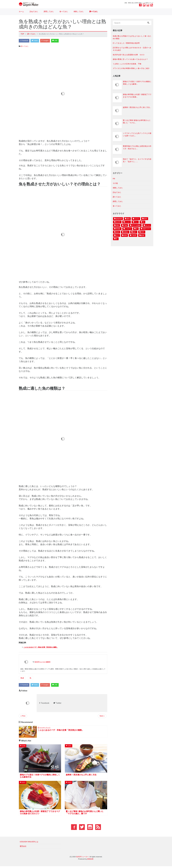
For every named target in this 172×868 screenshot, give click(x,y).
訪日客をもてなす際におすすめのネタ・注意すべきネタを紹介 (132, 49)
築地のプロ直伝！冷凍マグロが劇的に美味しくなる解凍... (137, 83)
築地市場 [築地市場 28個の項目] (119, 219)
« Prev (23, 717)
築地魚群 (90, 861)
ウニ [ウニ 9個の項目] (136, 222)
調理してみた (49, 11)
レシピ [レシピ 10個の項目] (127, 222)
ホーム (21, 11)
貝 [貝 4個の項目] (137, 229)
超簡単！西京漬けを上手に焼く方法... (137, 107)
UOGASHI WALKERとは (29, 843)
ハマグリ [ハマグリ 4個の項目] (128, 229)
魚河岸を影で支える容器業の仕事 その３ (129, 55)
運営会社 (23, 848)
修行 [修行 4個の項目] (135, 232)
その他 (115, 183)
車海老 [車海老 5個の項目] (118, 229)
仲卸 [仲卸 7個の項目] (117, 225)
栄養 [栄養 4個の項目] (125, 235)
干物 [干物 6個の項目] (125, 225)
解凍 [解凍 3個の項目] (143, 235)
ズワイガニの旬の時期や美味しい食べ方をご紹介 (131, 68)
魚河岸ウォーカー (82, 858)
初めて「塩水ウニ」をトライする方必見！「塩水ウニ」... (137, 160)
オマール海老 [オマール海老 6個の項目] (136, 225)
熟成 (22, 678)
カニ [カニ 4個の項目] (117, 235)
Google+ (48, 41)
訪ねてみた (34, 11)
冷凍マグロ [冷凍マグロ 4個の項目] (146, 229)
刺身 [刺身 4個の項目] (117, 232)
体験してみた (79, 11)
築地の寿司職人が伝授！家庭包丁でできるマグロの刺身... (137, 96)
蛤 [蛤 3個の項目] (117, 239)
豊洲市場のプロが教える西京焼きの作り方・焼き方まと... (137, 147)
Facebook (25, 41)
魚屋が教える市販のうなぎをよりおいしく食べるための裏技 (132, 37)
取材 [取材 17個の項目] (145, 219)
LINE (59, 41)
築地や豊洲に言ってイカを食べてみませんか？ (130, 59)
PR (114, 179)
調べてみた (94, 11)
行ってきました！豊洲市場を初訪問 (126, 43)
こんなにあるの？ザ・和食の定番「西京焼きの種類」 (41, 648)
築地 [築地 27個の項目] (128, 219)
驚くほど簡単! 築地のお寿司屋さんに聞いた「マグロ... (137, 122)
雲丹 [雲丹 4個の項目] (143, 232)
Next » (102, 717)
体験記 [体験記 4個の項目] (126, 232)
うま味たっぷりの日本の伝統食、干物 (127, 64)
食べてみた (64, 11)
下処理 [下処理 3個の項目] (134, 235)
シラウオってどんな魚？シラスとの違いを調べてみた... (137, 134)
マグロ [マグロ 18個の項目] (137, 219)
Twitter (37, 41)
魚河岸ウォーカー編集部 (43, 662)
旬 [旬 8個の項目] (143, 222)
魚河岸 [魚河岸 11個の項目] (118, 222)
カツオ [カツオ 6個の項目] (148, 225)
